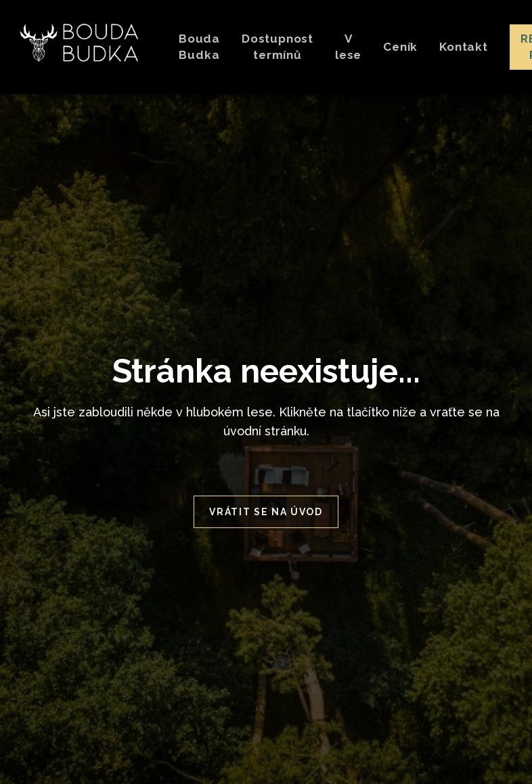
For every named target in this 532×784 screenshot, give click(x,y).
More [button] (328, 47)
